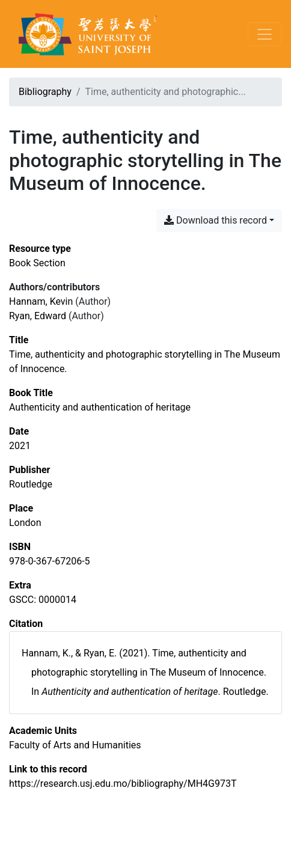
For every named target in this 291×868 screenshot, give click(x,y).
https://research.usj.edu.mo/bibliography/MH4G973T (123, 784)
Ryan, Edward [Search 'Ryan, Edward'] (38, 316)
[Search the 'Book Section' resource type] (37, 263)
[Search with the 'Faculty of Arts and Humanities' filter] (75, 745)
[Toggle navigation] (265, 34)
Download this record (216, 220)
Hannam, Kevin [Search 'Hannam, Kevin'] (41, 301)
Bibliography (45, 92)
